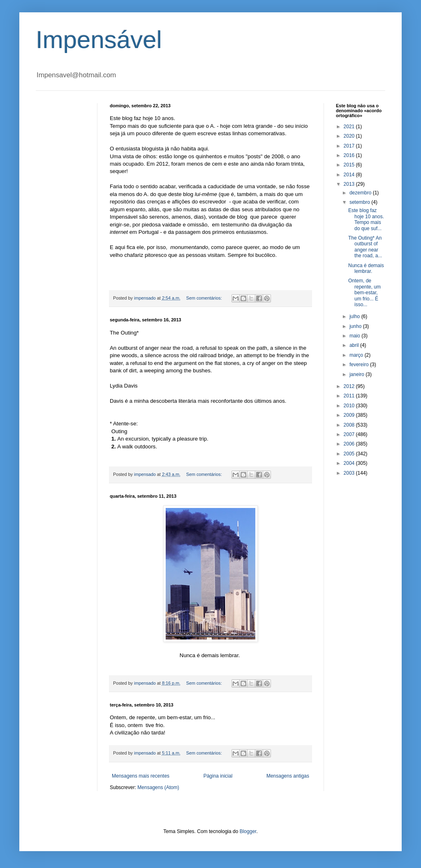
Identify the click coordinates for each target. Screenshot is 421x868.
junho (356, 326)
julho (355, 316)
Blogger (248, 831)
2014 (350, 175)
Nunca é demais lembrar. (366, 268)
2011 (350, 396)
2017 (350, 146)
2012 (350, 386)
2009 (350, 415)
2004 (350, 463)
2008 (350, 425)
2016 (350, 155)
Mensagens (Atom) (158, 787)
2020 (350, 136)
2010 (350, 406)
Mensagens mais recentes (141, 776)
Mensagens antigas (288, 776)
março (357, 355)
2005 (350, 454)
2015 (350, 165)
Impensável (99, 40)
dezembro (361, 193)
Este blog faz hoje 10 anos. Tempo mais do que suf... (366, 219)
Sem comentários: (205, 298)
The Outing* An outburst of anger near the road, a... (365, 247)
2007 (350, 434)
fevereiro (360, 365)
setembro (360, 202)
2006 (350, 444)
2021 (350, 127)
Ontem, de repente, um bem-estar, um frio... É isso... (364, 293)
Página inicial (218, 776)
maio (355, 336)
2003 (350, 473)
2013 (350, 184)
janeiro (357, 374)
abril (355, 345)
